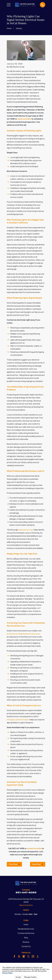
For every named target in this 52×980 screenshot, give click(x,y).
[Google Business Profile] (24, 956)
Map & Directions (26, 905)
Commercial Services (26, 933)
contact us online (34, 848)
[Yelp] (19, 956)
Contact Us (26, 946)
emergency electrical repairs (18, 720)
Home (26, 924)
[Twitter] (28, 956)
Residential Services (26, 929)
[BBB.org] (38, 956)
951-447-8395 (26, 892)
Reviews (26, 942)
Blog (26, 938)
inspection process (26, 530)
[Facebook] (14, 956)
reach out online (24, 119)
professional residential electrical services (24, 634)
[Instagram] (33, 956)
